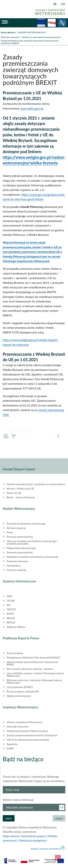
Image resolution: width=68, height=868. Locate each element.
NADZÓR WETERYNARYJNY (31, 32)
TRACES (11, 609)
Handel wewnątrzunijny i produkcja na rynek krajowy (36, 484)
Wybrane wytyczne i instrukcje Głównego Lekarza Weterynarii (34, 681)
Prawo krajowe (15, 653)
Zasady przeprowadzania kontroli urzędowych (32, 735)
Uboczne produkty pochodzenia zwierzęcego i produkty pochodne (32, 542)
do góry (58, 858)
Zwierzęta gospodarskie (20, 552)
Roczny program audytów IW (23, 692)
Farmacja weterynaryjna (20, 537)
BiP (52, 23)
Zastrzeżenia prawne (33, 836)
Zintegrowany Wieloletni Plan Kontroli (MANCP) (33, 658)
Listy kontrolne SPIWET (20, 687)
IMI (8, 605)
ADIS (9, 596)
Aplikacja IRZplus (16, 627)
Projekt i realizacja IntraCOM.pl (46, 849)
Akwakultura (14, 566)
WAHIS (11, 618)
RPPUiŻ (11, 623)
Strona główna (8, 32)
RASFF (10, 614)
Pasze (10, 532)
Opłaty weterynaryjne (19, 696)
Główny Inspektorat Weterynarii (24, 722)
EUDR (10, 748)
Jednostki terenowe (17, 727)
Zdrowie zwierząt (16, 528)
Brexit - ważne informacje (21, 497)
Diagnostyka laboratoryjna (21, 548)
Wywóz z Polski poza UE (20, 489)
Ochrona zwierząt (16, 570)
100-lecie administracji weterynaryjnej (28, 740)
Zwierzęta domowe (10, 37)
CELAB (10, 601)
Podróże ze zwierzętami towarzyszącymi (41, 37)
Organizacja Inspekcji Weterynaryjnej (27, 731)
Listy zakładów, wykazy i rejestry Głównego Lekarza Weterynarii (35, 675)
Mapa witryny (11, 836)
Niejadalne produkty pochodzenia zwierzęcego (32, 557)
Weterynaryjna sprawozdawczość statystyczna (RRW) (32, 663)
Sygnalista (12, 744)
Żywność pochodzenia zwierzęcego (26, 524)
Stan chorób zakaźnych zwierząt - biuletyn (30, 669)
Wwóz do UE (14, 493)
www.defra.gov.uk (32, 108)
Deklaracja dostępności (33, 840)
